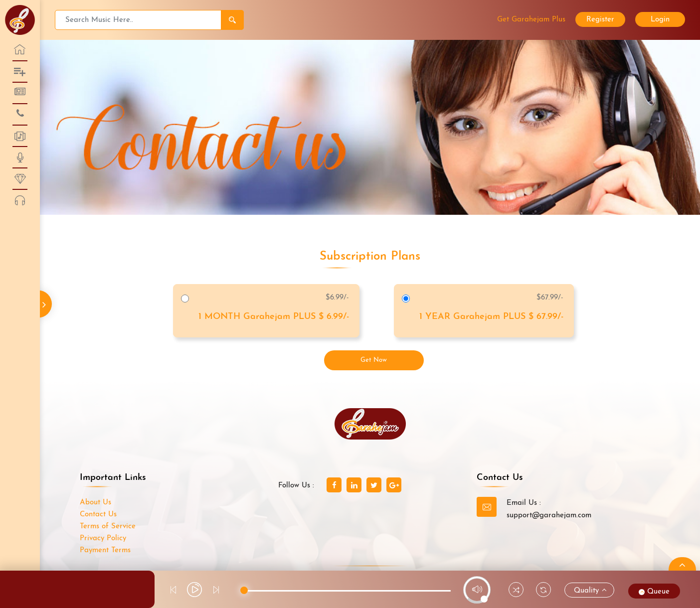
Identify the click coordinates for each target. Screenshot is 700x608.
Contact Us (98, 515)
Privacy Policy (103, 538)
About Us (95, 503)
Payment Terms (105, 550)
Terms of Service (108, 527)
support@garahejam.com (549, 516)
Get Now (374, 360)
